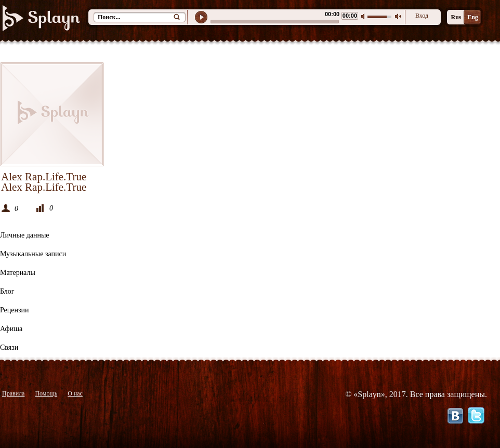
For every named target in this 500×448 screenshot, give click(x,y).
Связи (9, 347)
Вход (422, 16)
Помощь (46, 393)
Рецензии (15, 310)
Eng (473, 17)
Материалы (18, 273)
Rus (456, 17)
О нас (75, 393)
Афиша (11, 329)
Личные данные (25, 235)
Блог (7, 291)
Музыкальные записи (33, 254)
